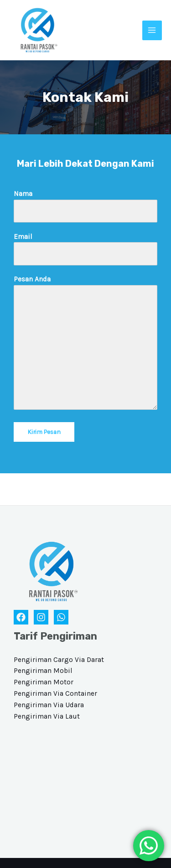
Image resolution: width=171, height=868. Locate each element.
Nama (85, 206)
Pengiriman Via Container (55, 693)
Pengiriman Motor (44, 682)
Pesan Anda (85, 344)
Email (85, 249)
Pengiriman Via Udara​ (49, 705)
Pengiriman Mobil (43, 671)
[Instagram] (41, 617)
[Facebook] (21, 617)
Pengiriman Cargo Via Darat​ (59, 660)
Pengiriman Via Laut (47, 716)
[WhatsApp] (61, 617)
